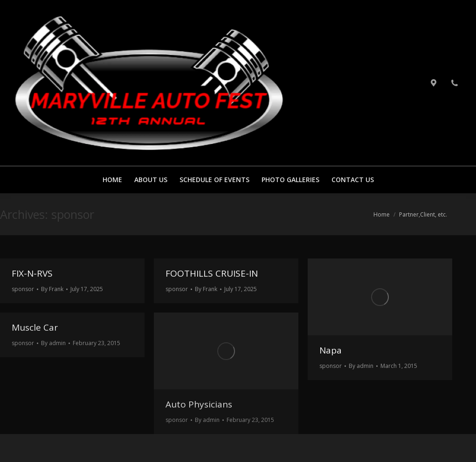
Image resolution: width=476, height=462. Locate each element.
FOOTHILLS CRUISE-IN (212, 273)
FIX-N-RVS (32, 273)
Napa (331, 350)
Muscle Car (35, 327)
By (52, 289)
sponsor (23, 289)
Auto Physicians (199, 404)
